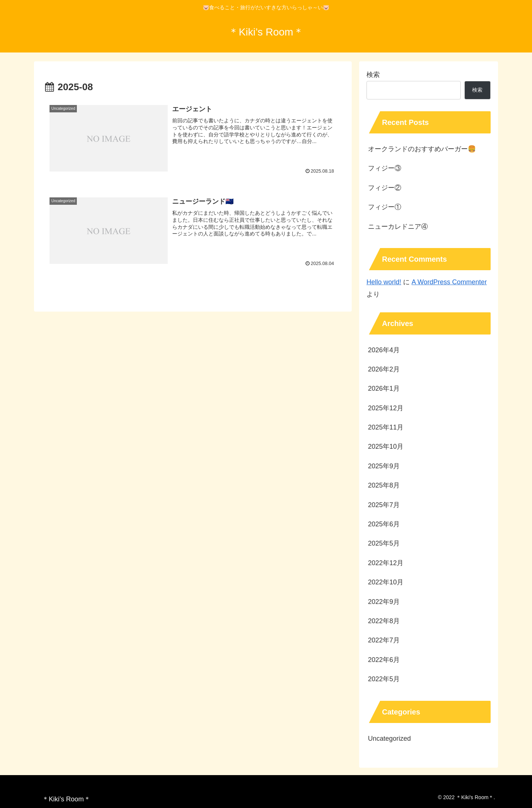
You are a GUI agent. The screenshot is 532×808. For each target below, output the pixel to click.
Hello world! (384, 282)
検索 (373, 75)
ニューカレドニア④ (398, 227)
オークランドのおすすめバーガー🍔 (422, 149)
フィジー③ (385, 168)
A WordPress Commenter (449, 282)
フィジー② (385, 188)
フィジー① (385, 207)
